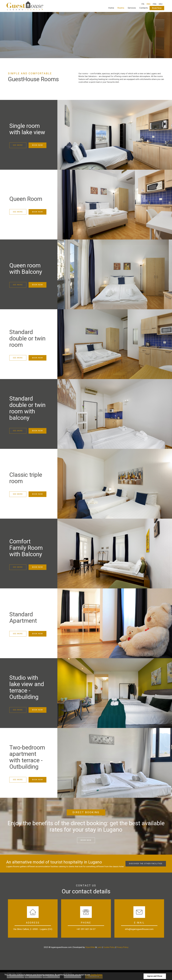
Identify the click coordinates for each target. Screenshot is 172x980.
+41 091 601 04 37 (86, 929)
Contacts (144, 8)
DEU (161, 4)
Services (132, 8)
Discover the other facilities (146, 864)
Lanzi (99, 947)
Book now (86, 840)
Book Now (157, 8)
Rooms (121, 8)
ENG (149, 4)
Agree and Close (155, 976)
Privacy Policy (122, 947)
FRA (155, 4)
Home (111, 8)
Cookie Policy (109, 947)
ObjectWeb (90, 947)
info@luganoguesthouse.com (139, 929)
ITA (143, 4)
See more (18, 145)
